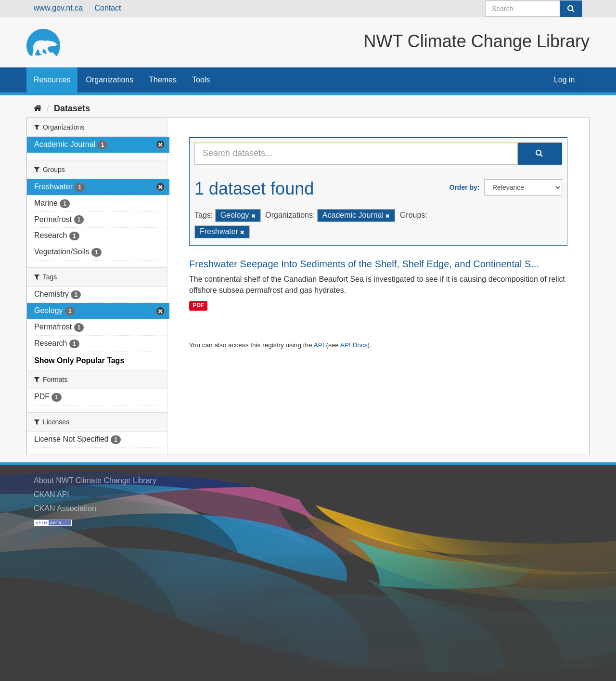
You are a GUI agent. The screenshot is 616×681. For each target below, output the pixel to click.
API (319, 345)
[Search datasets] (534, 9)
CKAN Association (65, 508)
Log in (565, 80)
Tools (201, 80)
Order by (463, 187)
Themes (163, 80)
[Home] (38, 108)
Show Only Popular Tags (79, 360)
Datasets (72, 108)
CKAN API (51, 494)
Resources (52, 80)
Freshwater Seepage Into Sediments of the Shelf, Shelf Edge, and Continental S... (364, 264)
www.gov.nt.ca (58, 8)
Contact (108, 8)
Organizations (109, 80)
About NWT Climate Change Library (95, 480)
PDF (198, 305)
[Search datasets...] (356, 154)
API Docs (354, 345)
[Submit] (571, 9)
